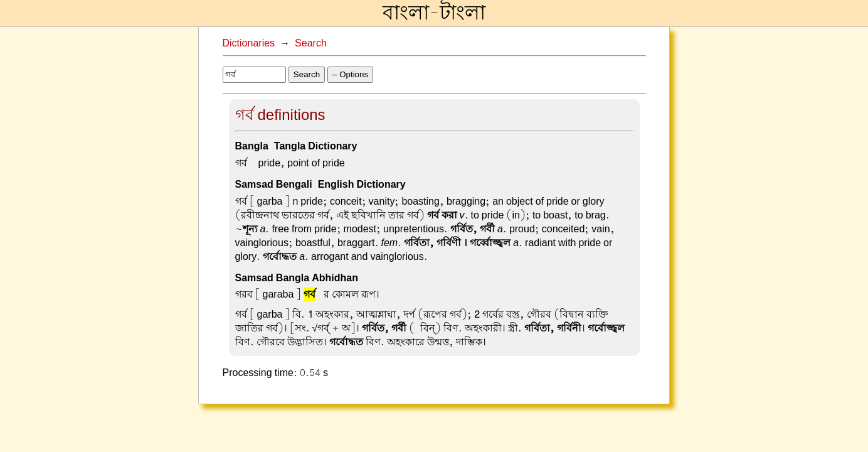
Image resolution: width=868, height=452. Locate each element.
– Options (350, 74)
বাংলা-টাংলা (434, 13)
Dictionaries (249, 43)
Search (311, 43)
